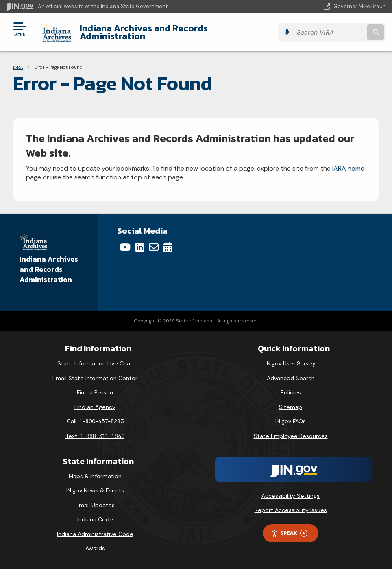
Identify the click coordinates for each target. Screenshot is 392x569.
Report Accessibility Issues (291, 510)
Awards (95, 548)
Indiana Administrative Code (95, 534)
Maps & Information (95, 476)
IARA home (348, 168)
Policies (291, 392)
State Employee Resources (291, 436)
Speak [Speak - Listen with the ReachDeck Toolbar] (289, 533)
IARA (18, 67)
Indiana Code (95, 519)
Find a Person (95, 392)
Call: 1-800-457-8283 (95, 421)
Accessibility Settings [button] (291, 496)
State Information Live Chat (95, 363)
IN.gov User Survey (291, 363)
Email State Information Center (95, 378)
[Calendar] (168, 247)
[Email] (154, 247)
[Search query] (329, 32)
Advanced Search (291, 378)
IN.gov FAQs (291, 421)
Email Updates (95, 505)
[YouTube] (125, 247)
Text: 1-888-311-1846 (95, 436)
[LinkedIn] (140, 247)
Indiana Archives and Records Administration (144, 32)
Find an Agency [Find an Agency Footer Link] (95, 407)
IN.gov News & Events (95, 490)
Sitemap (291, 407)
